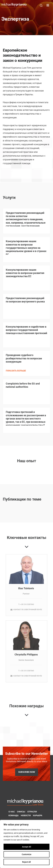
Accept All (27, 847)
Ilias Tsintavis (26, 590)
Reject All (26, 862)
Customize (27, 854)
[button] (41, 5)
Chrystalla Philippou (26, 656)
